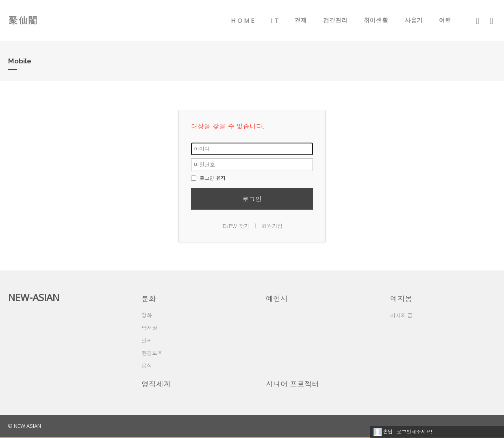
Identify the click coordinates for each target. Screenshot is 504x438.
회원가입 (272, 226)
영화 (147, 315)
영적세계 (156, 384)
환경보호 (152, 353)
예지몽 (401, 299)
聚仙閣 (23, 20)
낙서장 (149, 328)
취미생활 (376, 20)
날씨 (147, 340)
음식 (147, 366)
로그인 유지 (208, 178)
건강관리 (335, 20)
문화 (149, 299)
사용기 (414, 20)
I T (275, 20)
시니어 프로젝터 (292, 384)
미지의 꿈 (401, 315)
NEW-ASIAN (34, 297)
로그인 (252, 199)
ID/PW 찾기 (236, 226)
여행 (445, 20)
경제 (301, 20)
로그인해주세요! (414, 432)
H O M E (243, 20)
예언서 (277, 299)
